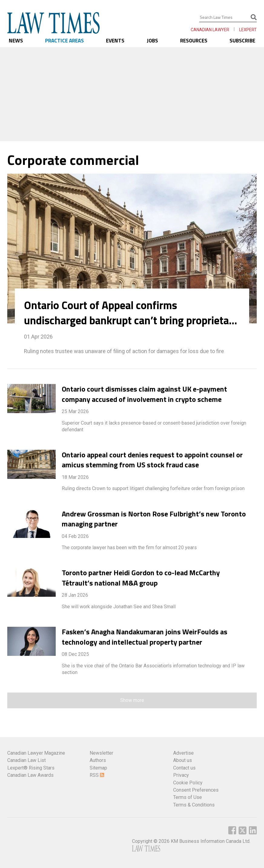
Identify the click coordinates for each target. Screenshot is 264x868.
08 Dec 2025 (75, 654)
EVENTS (115, 41)
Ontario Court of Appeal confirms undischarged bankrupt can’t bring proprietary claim (131, 313)
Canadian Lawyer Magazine (36, 753)
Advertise (183, 753)
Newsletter (101, 753)
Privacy (181, 775)
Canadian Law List (26, 760)
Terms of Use (188, 797)
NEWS (16, 41)
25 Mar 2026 (75, 411)
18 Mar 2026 (75, 477)
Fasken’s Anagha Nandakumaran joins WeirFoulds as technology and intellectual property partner (145, 637)
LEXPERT (248, 30)
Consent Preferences (196, 790)
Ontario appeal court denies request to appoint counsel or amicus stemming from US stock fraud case (152, 460)
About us (183, 760)
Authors (98, 760)
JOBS (152, 41)
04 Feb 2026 (75, 536)
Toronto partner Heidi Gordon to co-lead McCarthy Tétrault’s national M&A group (141, 578)
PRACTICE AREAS (64, 41)
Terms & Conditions (194, 805)
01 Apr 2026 (38, 337)
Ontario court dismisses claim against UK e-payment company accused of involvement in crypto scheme (144, 394)
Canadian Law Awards (30, 775)
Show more (132, 700)
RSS (97, 775)
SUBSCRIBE (242, 41)
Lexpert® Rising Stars (31, 768)
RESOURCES (194, 41)
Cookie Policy (188, 783)
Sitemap (98, 768)
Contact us (184, 768)
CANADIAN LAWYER (210, 30)
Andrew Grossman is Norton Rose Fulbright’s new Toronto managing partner (154, 519)
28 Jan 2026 (75, 595)
